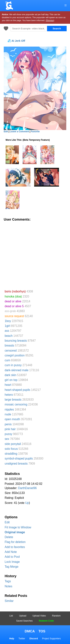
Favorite (35, 132)
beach (9, 336)
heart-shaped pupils (17, 390)
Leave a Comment (20, 132)
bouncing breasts (16, 341)
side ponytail (13, 444)
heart (8, 385)
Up (27, 503)
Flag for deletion (15, 542)
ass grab (10, 311)
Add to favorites (15, 547)
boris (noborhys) (15, 291)
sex (7, 439)
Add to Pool (12, 557)
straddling (11, 454)
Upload (23, 616)
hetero (9, 395)
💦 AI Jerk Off (16, 41)
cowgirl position (15, 355)
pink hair (10, 429)
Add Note (11, 552)
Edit (7, 522)
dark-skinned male (17, 370)
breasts (9, 345)
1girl (7, 326)
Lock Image (12, 562)
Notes (8, 586)
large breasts (13, 400)
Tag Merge (12, 567)
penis (8, 424)
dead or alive (13, 301)
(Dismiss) (50, 20)
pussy (8, 434)
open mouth (12, 419)
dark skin (10, 375)
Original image (15, 532)
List (11, 616)
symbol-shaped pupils (19, 458)
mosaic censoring (16, 404)
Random (56, 616)
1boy (8, 321)
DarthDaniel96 (27, 488)
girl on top (11, 380)
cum (7, 360)
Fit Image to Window (18, 527)
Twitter (22, 639)
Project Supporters (51, 639)
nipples (9, 409)
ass (7, 331)
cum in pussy (13, 365)
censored (11, 351)
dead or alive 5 (14, 306)
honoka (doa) (13, 296)
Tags (8, 581)
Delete (9, 537)
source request (14, 316)
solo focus (11, 449)
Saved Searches (24, 621)
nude (8, 414)
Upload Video (39, 616)
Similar (9, 601)
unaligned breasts (16, 464)
